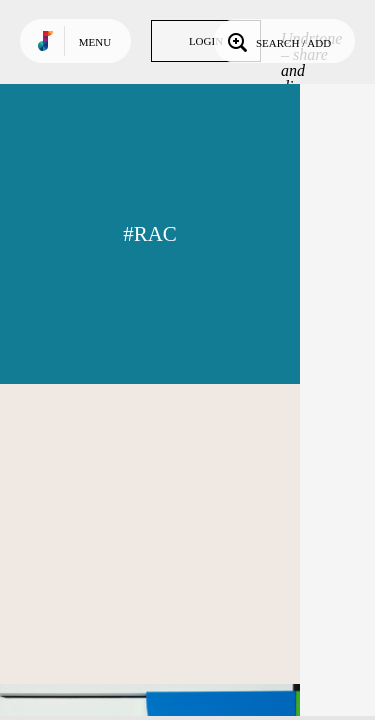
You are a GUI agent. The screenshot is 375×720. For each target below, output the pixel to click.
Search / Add (277, 41)
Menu (95, 42)
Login (206, 41)
